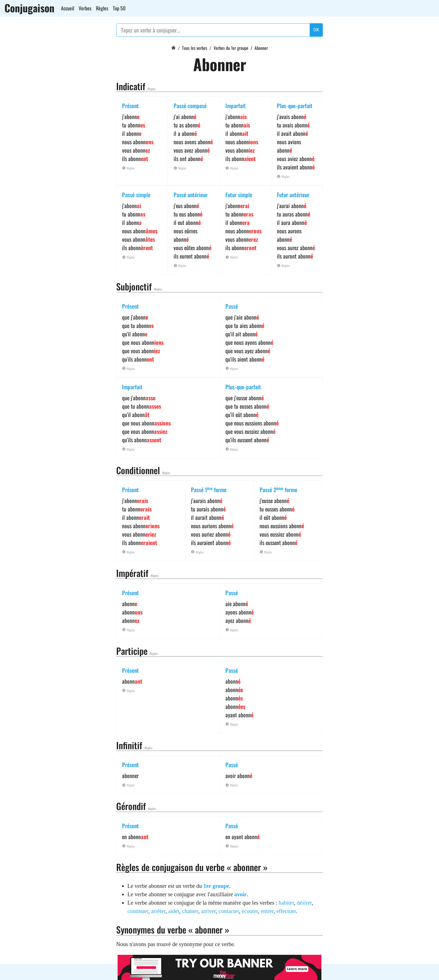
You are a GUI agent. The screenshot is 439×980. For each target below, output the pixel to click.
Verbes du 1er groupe (231, 48)
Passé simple (136, 195)
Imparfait (236, 106)
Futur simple (239, 195)
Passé (232, 306)
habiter (286, 903)
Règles (102, 8)
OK (316, 30)
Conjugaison (29, 8)
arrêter (158, 911)
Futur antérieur (293, 195)
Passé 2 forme (278, 490)
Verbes (85, 8)
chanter (190, 911)
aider (174, 911)
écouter (250, 911)
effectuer (286, 911)
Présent (130, 106)
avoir (240, 894)
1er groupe (216, 886)
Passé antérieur (191, 195)
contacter (229, 911)
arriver (208, 911)
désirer (304, 903)
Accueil (68, 8)
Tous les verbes (195, 48)
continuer (138, 911)
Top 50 (119, 8)
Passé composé (190, 106)
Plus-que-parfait (295, 106)
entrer (267, 911)
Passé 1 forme (209, 490)
